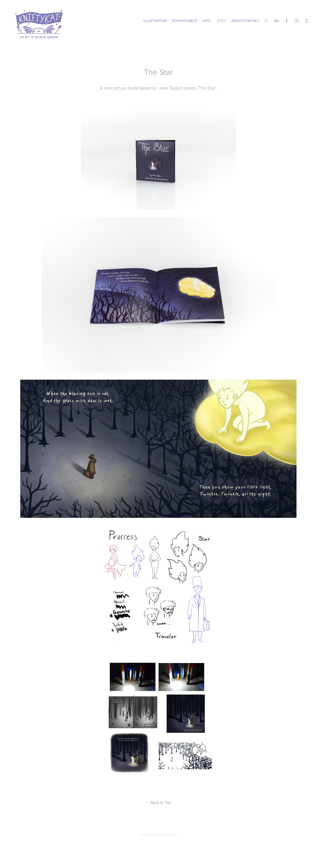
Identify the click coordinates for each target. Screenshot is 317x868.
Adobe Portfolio (167, 835)
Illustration (155, 21)
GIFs (207, 21)
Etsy (221, 21)
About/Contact (245, 21)
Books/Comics (185, 21)
